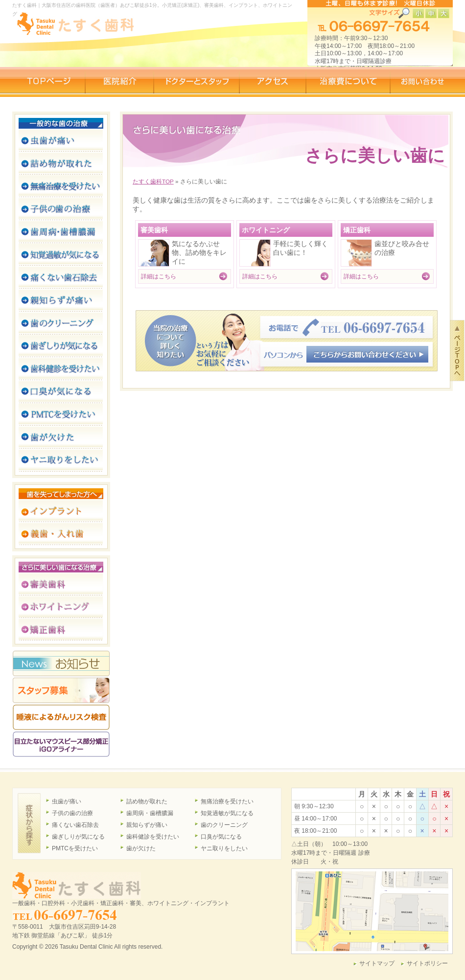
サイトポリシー (427, 963)
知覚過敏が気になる (227, 813)
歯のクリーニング (224, 825)
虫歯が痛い (67, 801)
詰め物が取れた (147, 801)
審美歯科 (154, 230)
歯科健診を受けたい (153, 837)
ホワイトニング (266, 230)
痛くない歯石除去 (75, 825)
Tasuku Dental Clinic (86, 947)
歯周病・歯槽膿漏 (150, 813)
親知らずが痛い (147, 825)
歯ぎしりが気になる (78, 837)
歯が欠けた (141, 848)
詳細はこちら (159, 276)
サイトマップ (377, 963)
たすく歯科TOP (153, 181)
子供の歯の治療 (72, 813)
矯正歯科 (357, 230)
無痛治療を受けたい (227, 801)
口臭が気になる (221, 837)
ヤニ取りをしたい (224, 848)
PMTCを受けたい (75, 848)
